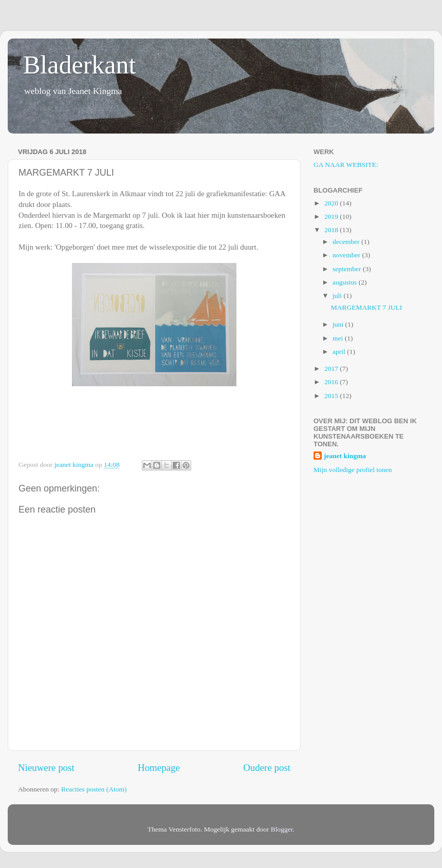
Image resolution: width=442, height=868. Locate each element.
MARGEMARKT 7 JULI (367, 307)
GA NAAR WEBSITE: (346, 165)
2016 (332, 382)
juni (339, 324)
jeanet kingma (345, 456)
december (347, 242)
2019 (332, 216)
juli (338, 296)
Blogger (282, 829)
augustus (346, 282)
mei (339, 338)
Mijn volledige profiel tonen (353, 470)
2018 (332, 230)
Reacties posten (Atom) (94, 789)
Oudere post (267, 768)
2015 (332, 396)
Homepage (159, 768)
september (348, 269)
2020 (332, 203)
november (347, 255)
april (340, 352)
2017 (332, 369)
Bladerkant (79, 65)
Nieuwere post (46, 768)
